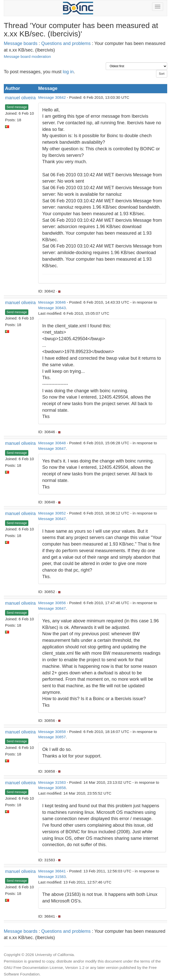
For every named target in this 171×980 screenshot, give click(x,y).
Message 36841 (52, 871)
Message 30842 (52, 97)
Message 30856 (52, 603)
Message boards (21, 43)
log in (68, 72)
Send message (17, 107)
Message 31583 (52, 782)
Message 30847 (52, 448)
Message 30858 (52, 732)
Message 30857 (52, 737)
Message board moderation (27, 56)
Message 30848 (52, 443)
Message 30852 (52, 513)
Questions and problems (66, 43)
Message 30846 (52, 302)
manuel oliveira (20, 98)
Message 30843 (52, 308)
